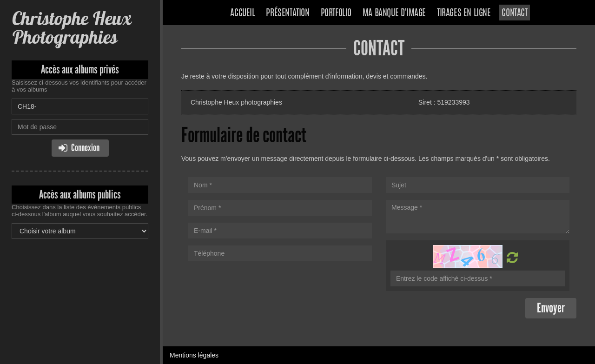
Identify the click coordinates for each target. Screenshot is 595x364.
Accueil (242, 13)
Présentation (288, 13)
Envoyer (551, 308)
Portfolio (336, 13)
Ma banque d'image (394, 13)
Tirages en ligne (464, 13)
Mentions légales (194, 355)
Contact (514, 13)
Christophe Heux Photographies (71, 28)
